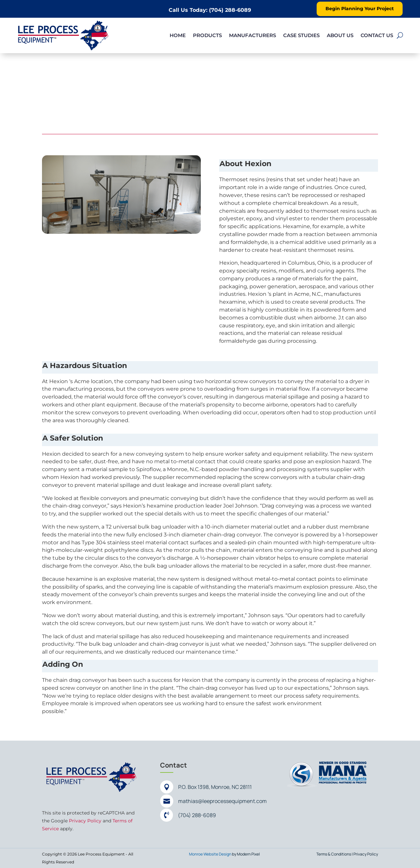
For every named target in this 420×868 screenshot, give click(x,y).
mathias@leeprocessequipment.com (222, 801)
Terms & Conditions (334, 854)
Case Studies (301, 35)
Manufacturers (252, 35)
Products (207, 35)
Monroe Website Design (210, 854)
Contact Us (377, 35)
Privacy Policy (85, 821)
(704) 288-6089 (197, 815)
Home (178, 35)
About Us (340, 35)
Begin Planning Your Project (360, 9)
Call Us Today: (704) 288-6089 (210, 10)
